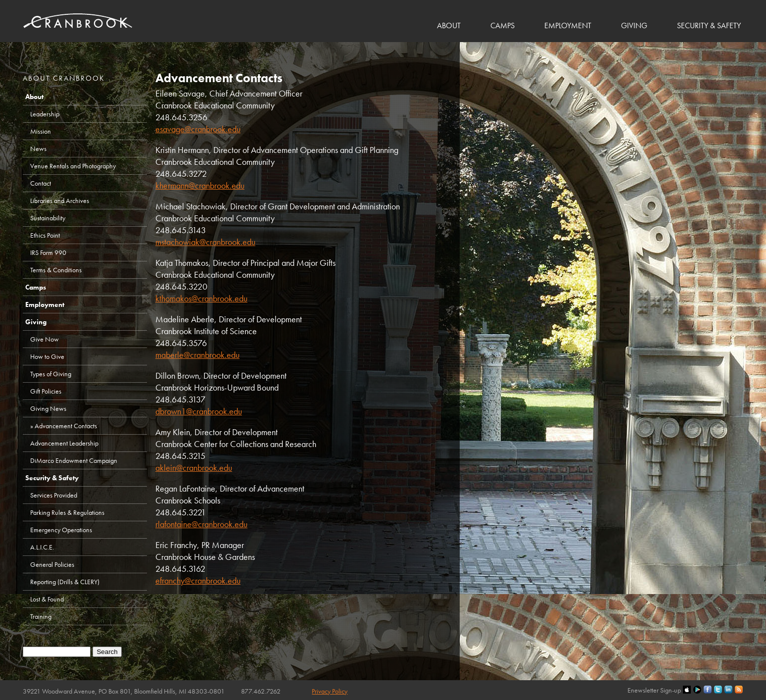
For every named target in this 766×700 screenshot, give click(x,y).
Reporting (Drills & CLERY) (65, 582)
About (449, 25)
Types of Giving (51, 374)
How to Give (47, 356)
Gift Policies (46, 391)
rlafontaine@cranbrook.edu (201, 524)
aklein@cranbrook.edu (194, 468)
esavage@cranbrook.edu (198, 129)
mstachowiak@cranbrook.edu (205, 242)
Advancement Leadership (64, 443)
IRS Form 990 (48, 252)
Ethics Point (45, 235)
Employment (568, 25)
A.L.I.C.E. (42, 547)
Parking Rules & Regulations (67, 512)
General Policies (52, 564)
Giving (634, 25)
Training (41, 616)
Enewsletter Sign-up (654, 690)
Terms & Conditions (56, 270)
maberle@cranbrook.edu (197, 355)
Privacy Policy (330, 691)
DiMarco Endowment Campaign (74, 460)
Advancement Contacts (66, 426)
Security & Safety (709, 25)
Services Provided (54, 495)
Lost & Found (47, 599)
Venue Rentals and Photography (73, 166)
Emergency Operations (61, 530)
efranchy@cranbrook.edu (198, 580)
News (38, 149)
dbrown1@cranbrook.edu (199, 411)
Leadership (45, 114)
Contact (41, 183)
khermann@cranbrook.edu (200, 185)
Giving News (48, 408)
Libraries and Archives (60, 200)
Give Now (45, 339)
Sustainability (48, 218)
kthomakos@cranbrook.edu (201, 298)
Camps (503, 25)
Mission (41, 131)
